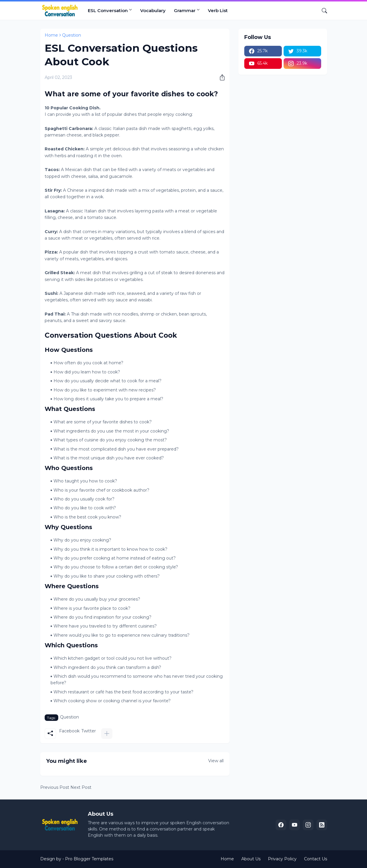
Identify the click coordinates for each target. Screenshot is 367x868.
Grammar (185, 10)
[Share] (220, 77)
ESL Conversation (108, 10)
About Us (251, 859)
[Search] (322, 11)
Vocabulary (153, 10)
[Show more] (107, 734)
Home (51, 35)
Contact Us (316, 859)
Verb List (218, 10)
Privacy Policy (282, 859)
